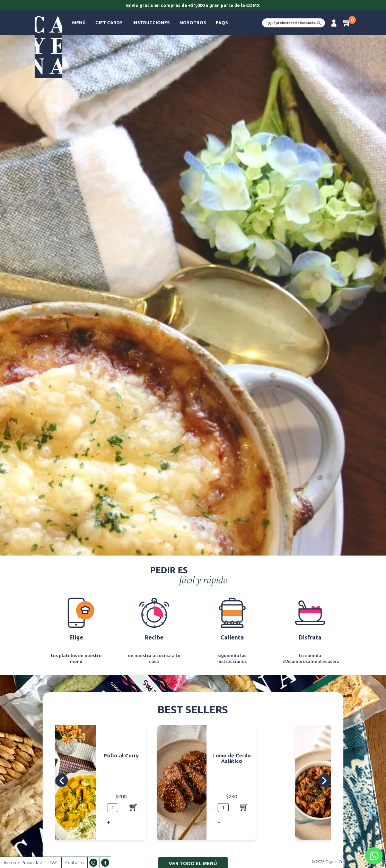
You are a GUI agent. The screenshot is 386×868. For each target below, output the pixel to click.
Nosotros (193, 23)
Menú (79, 23)
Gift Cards (109, 23)
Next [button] (324, 780)
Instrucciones (151, 23)
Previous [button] (63, 780)
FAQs (222, 23)
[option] (193, 6)
